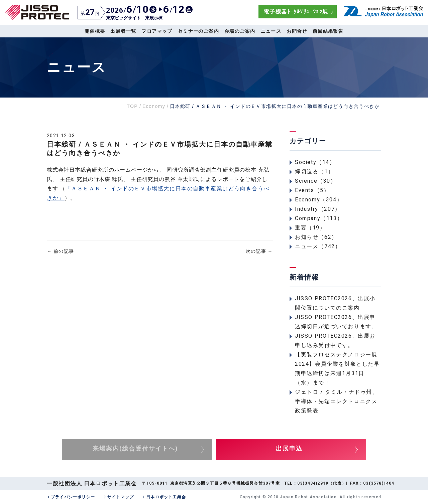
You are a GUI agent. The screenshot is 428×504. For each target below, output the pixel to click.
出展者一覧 (123, 31)
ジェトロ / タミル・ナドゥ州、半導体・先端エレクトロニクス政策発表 (337, 401)
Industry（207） (318, 209)
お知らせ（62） (316, 237)
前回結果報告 (328, 31)
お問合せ (297, 31)
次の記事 (259, 251)
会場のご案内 (240, 31)
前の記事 (60, 251)
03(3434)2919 (313, 483)
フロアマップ (157, 31)
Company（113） (319, 218)
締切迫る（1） (314, 172)
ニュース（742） (318, 246)
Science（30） (316, 181)
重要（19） (310, 228)
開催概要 (95, 31)
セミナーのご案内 (198, 31)
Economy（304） (319, 200)
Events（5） (312, 190)
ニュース (271, 31)
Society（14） (315, 162)
